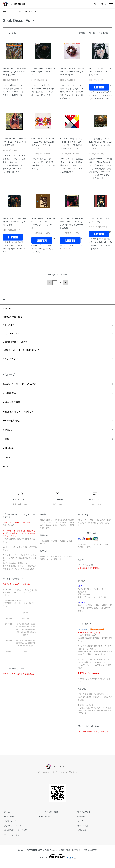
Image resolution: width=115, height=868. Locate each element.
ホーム (5, 12)
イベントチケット (12, 359)
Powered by (57, 861)
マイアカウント (82, 817)
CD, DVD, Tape (17, 12)
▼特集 (6, 443)
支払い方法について (11, 831)
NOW (6, 472)
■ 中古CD (8, 433)
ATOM (47, 822)
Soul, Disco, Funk (33, 12)
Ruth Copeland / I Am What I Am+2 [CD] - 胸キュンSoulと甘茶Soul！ (14, 142)
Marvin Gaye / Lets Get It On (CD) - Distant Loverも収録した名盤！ (14, 222)
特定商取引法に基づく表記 (14, 836)
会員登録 (80, 822)
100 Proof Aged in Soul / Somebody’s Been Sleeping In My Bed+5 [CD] (72, 72)
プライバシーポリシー (12, 840)
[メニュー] (111, 4)
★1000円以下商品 (13, 423)
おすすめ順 (103, 33)
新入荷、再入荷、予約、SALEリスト (23, 384)
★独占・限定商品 (12, 404)
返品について (8, 826)
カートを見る (82, 831)
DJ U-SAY (8, 325)
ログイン (80, 826)
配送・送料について (11, 822)
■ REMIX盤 (9, 452)
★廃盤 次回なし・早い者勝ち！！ (21, 414)
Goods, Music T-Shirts (15, 341)
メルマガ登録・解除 (48, 817)
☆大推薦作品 (10, 394)
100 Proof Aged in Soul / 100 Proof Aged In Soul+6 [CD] (43, 72)
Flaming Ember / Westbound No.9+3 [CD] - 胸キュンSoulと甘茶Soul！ (14, 72)
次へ (65, 283)
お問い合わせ (82, 836)
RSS (41, 822)
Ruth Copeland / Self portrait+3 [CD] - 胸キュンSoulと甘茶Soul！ (100, 72)
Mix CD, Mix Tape (12, 317)
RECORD (8, 308)
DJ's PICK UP (10, 462)
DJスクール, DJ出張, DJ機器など (21, 350)
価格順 (92, 33)
